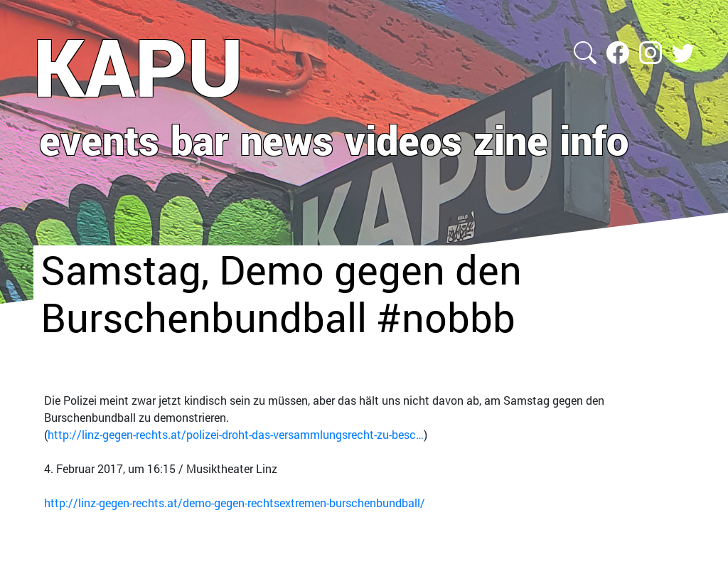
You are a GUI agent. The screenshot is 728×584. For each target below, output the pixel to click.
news (287, 139)
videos (403, 139)
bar (200, 139)
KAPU (138, 66)
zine (511, 139)
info (594, 139)
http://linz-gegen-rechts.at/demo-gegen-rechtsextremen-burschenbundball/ (235, 503)
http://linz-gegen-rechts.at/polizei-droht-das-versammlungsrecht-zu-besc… (236, 434)
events (99, 139)
